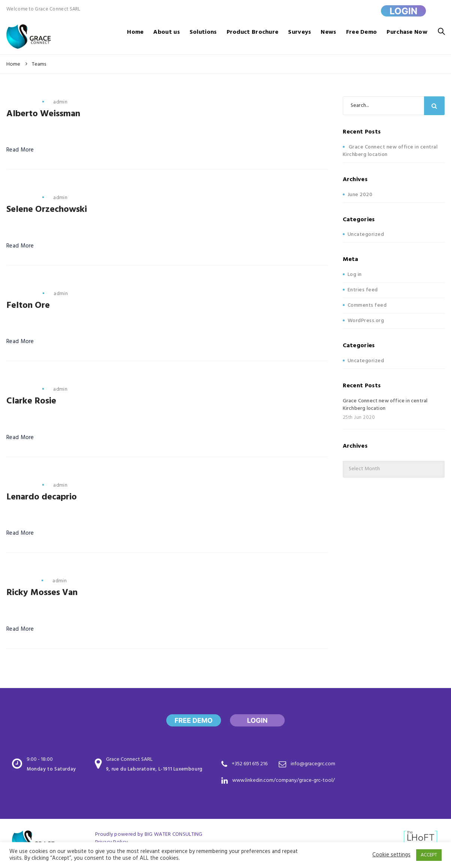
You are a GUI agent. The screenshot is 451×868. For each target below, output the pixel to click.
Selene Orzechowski (47, 210)
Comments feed (367, 305)
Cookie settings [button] (391, 855)
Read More (20, 150)
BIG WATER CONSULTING (174, 834)
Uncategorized (366, 235)
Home (135, 32)
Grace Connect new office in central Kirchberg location (390, 151)
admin (60, 102)
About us (166, 32)
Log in (355, 275)
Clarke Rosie (31, 401)
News (328, 32)
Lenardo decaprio (42, 497)
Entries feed (363, 290)
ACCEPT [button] (429, 855)
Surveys (299, 32)
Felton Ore (28, 306)
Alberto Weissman (43, 114)
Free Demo (362, 32)
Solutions (203, 32)
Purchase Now (407, 32)
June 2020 (360, 195)
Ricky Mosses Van (42, 593)
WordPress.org (366, 321)
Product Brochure (253, 32)
